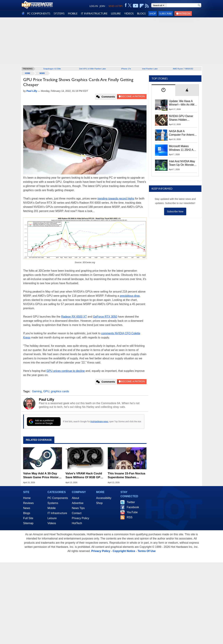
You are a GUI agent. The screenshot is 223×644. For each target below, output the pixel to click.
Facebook (133, 507)
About (75, 498)
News (42, 73)
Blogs (27, 513)
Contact (77, 513)
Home (27, 498)
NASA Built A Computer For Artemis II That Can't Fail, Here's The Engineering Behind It (182, 133)
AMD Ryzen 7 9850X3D (183, 69)
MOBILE (73, 13)
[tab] (163, 90)
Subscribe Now (175, 211)
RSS (130, 517)
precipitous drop (130, 296)
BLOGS (141, 13)
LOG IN (94, 6)
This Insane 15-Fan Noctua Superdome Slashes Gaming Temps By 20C (126, 476)
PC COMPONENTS (39, 13)
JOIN (102, 6)
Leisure (52, 518)
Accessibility (104, 498)
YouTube (132, 512)
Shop (152, 13)
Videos (52, 523)
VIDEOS (129, 13)
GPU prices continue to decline (66, 371)
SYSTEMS (59, 13)
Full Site (28, 518)
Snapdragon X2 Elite (52, 69)
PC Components (58, 498)
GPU (46, 391)
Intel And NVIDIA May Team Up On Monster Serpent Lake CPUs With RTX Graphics (182, 163)
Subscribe (166, 13)
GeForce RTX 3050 (105, 317)
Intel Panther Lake (150, 69)
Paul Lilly (47, 399)
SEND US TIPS (116, 6)
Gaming (37, 391)
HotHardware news (99, 422)
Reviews (28, 503)
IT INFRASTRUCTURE (94, 13)
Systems (53, 503)
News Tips (78, 508)
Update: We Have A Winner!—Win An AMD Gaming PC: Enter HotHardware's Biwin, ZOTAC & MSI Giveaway (183, 103)
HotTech (77, 523)
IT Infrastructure (57, 513)
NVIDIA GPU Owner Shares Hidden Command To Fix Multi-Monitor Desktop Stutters (183, 118)
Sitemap (28, 523)
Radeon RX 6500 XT (74, 317)
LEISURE (116, 13)
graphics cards (60, 391)
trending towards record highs (116, 199)
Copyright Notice (124, 551)
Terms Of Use (147, 551)
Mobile (52, 508)
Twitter (131, 502)
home (28, 73)
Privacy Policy (80, 518)
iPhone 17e (126, 69)
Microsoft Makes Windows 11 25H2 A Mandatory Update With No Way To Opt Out (181, 148)
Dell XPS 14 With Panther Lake (93, 69)
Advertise (78, 503)
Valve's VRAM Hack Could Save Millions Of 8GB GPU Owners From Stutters (84, 476)
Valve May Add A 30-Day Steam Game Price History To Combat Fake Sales (42, 476)
